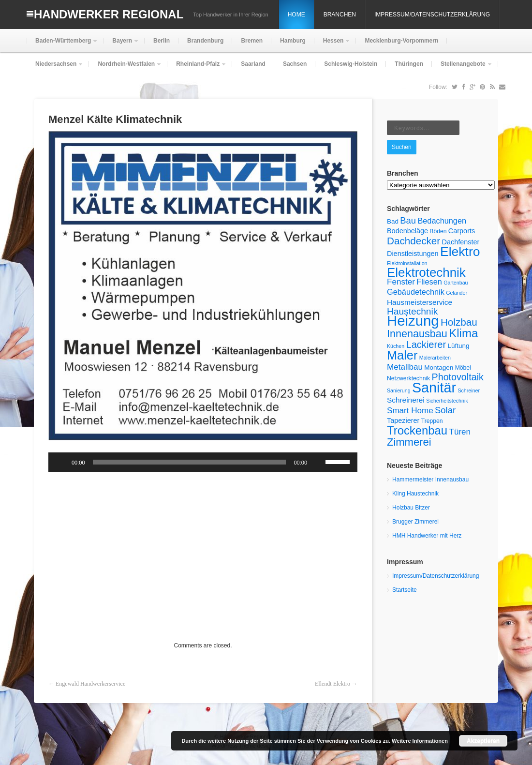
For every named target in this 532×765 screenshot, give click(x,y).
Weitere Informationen (420, 741)
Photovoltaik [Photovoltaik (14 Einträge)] (458, 377)
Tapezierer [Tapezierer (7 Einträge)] (403, 420)
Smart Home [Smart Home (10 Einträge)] (410, 411)
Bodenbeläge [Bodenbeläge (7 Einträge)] (407, 231)
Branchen (340, 15)
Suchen (402, 147)
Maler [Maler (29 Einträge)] (402, 355)
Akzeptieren (483, 741)
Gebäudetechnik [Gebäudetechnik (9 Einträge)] (416, 292)
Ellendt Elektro (332, 684)
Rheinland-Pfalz (197, 68)
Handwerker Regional (109, 14)
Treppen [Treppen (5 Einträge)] (432, 421)
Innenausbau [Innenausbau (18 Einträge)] (417, 334)
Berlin (162, 41)
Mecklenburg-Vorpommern (401, 41)
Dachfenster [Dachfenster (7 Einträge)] (460, 242)
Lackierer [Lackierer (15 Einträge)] (426, 345)
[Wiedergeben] (61, 462)
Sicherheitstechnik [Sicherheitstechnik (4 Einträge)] (447, 401)
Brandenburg (205, 41)
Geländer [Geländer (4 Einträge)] (457, 293)
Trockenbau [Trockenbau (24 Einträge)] (417, 430)
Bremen (252, 41)
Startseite (405, 590)
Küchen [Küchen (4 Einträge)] (396, 346)
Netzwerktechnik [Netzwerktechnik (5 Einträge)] (408, 378)
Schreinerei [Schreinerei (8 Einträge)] (406, 400)
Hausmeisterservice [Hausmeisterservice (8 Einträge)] (420, 302)
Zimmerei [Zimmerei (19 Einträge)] (409, 442)
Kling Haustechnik (415, 494)
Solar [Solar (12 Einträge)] (445, 410)
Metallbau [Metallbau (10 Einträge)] (405, 367)
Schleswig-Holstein (351, 64)
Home (296, 15)
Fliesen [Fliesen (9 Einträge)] (429, 282)
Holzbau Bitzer (411, 508)
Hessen (332, 45)
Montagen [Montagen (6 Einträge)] (439, 367)
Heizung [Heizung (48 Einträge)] (413, 321)
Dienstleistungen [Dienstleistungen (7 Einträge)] (413, 254)
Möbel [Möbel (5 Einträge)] (463, 368)
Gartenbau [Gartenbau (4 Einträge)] (456, 283)
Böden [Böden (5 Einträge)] (438, 231)
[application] (203, 462)
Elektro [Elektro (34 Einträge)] (460, 252)
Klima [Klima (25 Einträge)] (463, 333)
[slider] (190, 462)
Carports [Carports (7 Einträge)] (462, 231)
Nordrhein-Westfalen (125, 68)
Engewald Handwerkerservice (90, 684)
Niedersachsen (55, 68)
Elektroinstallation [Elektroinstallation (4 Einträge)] (407, 263)
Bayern (121, 45)
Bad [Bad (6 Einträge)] (393, 221)
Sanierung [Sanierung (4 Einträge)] (399, 390)
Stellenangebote (462, 68)
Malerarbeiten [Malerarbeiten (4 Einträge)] (435, 358)
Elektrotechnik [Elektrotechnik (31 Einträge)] (426, 272)
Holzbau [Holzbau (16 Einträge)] (459, 322)
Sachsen (295, 64)
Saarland (253, 64)
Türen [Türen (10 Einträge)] (460, 432)
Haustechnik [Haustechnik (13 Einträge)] (412, 311)
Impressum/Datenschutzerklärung (432, 15)
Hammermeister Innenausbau (430, 480)
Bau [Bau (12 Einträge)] (408, 220)
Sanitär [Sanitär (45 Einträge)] (434, 388)
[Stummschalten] (318, 462)
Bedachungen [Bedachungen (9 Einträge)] (442, 221)
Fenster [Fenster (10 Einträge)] (401, 282)
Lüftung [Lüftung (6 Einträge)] (458, 346)
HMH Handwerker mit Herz (427, 536)
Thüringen (409, 64)
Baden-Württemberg (62, 45)
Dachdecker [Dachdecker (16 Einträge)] (414, 241)
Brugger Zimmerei (415, 522)
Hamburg (293, 41)
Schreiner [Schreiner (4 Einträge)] (469, 390)
